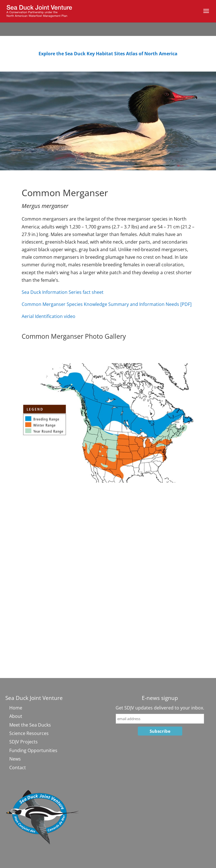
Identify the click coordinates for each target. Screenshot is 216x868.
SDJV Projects (23, 742)
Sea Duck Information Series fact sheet (63, 292)
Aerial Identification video (49, 316)
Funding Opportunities (33, 750)
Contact (18, 768)
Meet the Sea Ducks (30, 725)
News (15, 759)
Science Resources (29, 733)
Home (16, 708)
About (16, 716)
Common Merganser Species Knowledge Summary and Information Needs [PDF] (107, 304)
